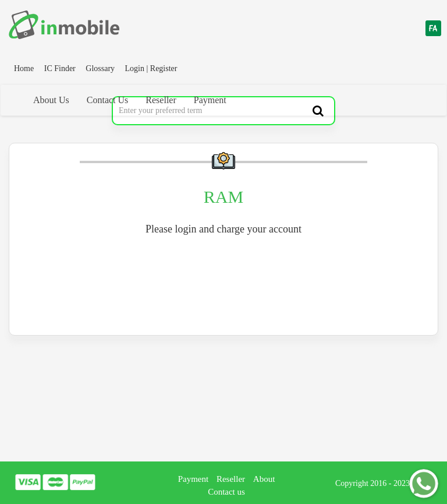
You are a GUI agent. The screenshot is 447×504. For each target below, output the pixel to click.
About (264, 479)
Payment (210, 100)
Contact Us (108, 100)
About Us (51, 100)
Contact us (226, 492)
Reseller (161, 100)
